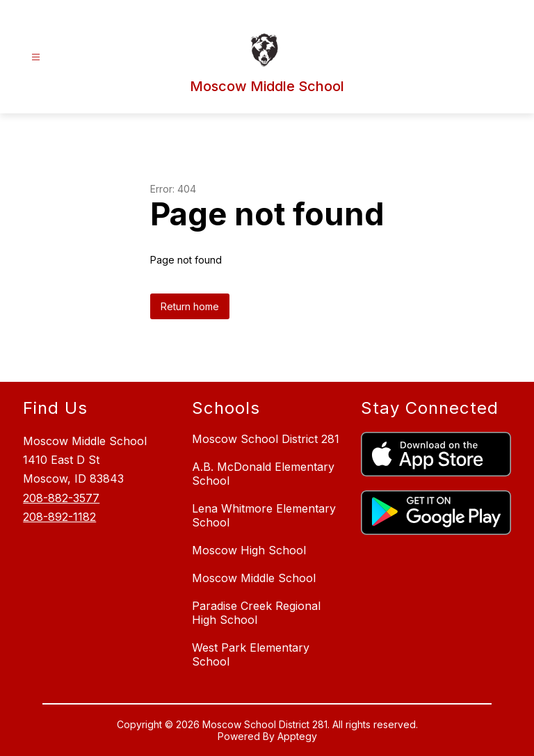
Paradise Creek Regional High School (256, 613)
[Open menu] (36, 57)
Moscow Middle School (254, 578)
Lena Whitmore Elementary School (264, 515)
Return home (190, 306)
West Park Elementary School (251, 654)
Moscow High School (249, 550)
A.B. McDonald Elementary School (263, 474)
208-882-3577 (61, 498)
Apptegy (297, 736)
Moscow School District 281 (266, 439)
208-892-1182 (59, 517)
